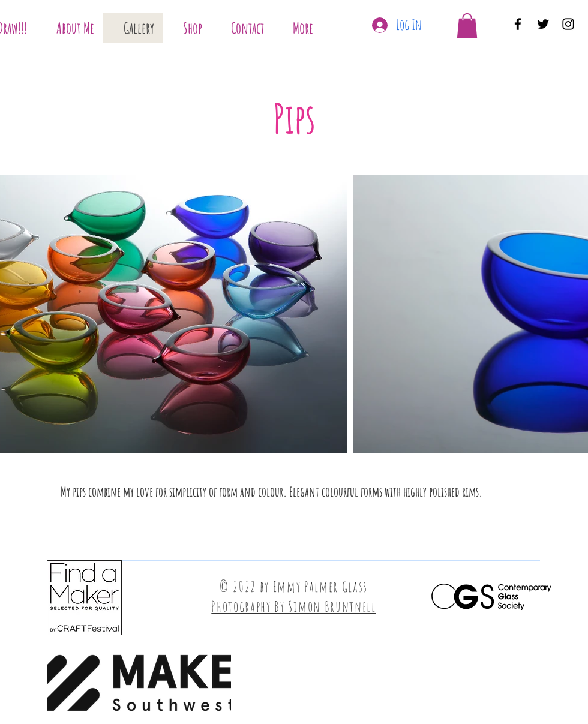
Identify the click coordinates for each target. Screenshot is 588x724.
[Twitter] (543, 24)
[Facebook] (518, 24)
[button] (467, 26)
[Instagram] (568, 24)
